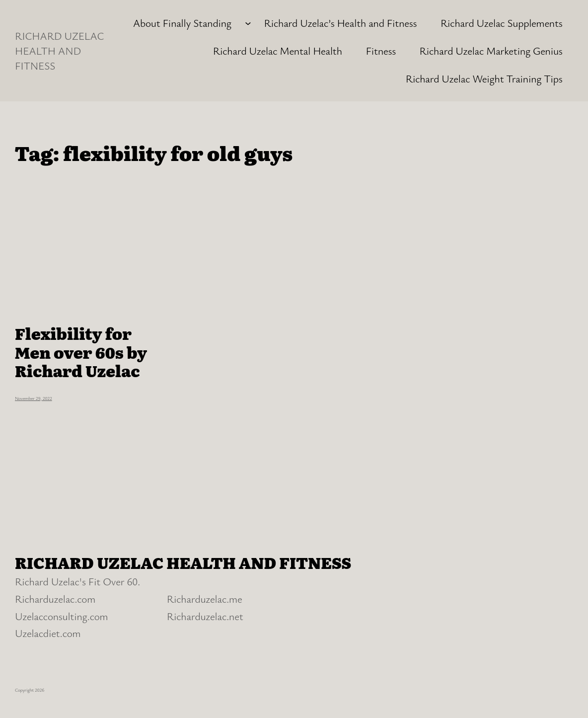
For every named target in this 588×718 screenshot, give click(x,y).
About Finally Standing (182, 23)
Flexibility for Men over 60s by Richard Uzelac (81, 352)
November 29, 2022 (34, 398)
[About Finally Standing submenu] (248, 23)
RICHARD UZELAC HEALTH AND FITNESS (59, 50)
